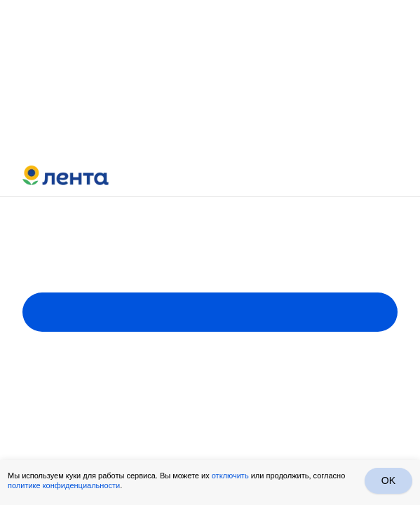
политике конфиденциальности (64, 485)
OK (388, 480)
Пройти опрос (210, 312)
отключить (230, 476)
